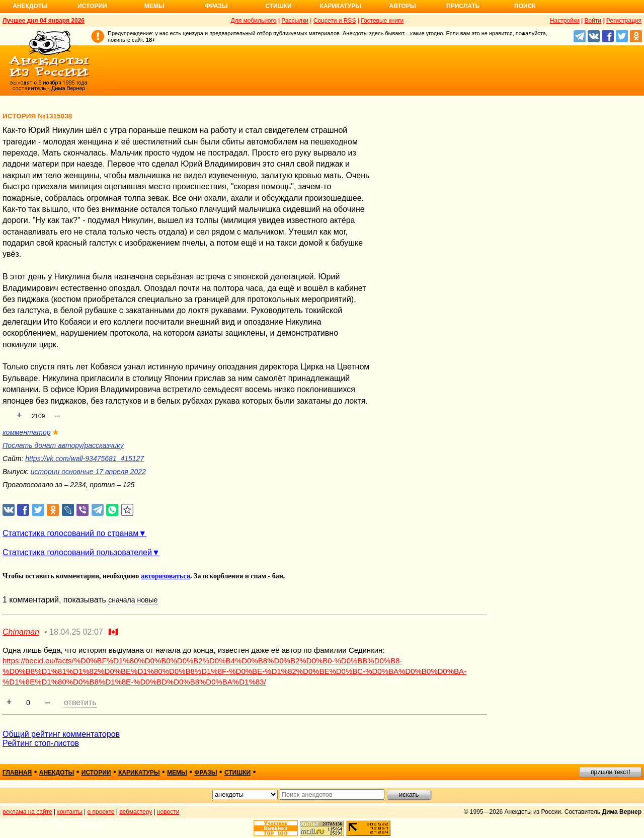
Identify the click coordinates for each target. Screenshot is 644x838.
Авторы (403, 6)
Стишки (278, 6)
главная (17, 773)
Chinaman (21, 632)
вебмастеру (136, 812)
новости (168, 812)
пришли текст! (611, 772)
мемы (177, 773)
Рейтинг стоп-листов (41, 743)
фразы (206, 773)
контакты (70, 812)
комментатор (26, 432)
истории (96, 773)
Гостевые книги (382, 21)
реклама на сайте (27, 812)
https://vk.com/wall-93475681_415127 (85, 459)
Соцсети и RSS (335, 21)
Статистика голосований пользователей (77, 552)
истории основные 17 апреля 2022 (88, 472)
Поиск (525, 6)
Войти (593, 21)
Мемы (154, 6)
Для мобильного (254, 21)
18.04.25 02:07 (76, 632)
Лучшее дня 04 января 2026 (44, 21)
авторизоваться (166, 576)
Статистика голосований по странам (70, 533)
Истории (92, 6)
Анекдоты (30, 6)
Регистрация (624, 21)
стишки (237, 773)
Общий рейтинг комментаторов (61, 734)
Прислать (463, 6)
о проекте (101, 812)
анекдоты (57, 773)
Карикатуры (340, 6)
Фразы (216, 6)
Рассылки (295, 21)
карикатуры (139, 773)
